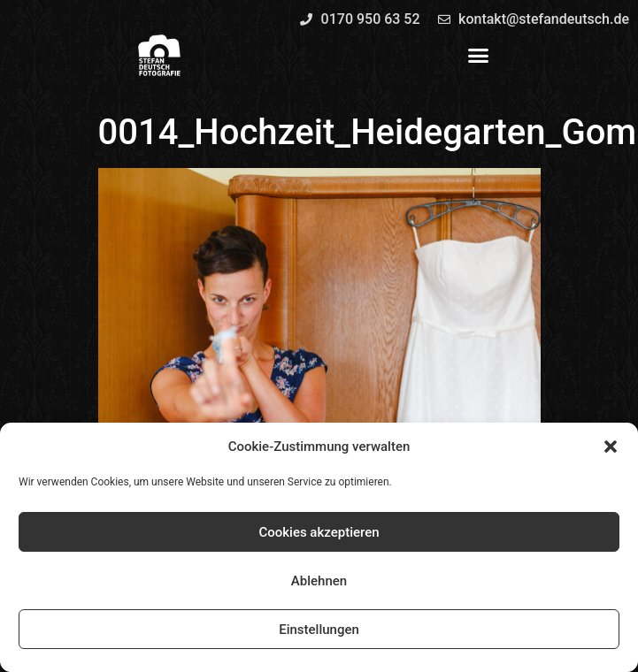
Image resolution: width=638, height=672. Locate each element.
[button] (611, 447)
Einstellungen (319, 630)
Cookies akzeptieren (319, 532)
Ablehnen (319, 581)
